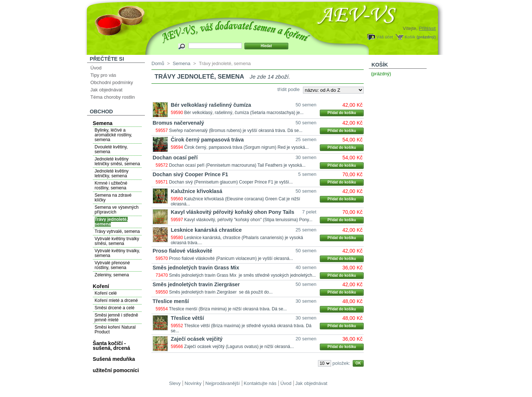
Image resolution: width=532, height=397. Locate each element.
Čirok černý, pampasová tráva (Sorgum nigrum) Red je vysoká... (246, 147)
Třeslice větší (188, 318)
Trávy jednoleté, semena (111, 222)
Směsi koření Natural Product (115, 330)
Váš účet (385, 37)
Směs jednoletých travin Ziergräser (196, 284)
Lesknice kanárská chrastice (206, 230)
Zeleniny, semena (112, 275)
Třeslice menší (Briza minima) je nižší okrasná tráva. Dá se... (228, 309)
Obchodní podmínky (112, 82)
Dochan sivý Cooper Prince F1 (190, 174)
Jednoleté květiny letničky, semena (112, 173)
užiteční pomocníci (116, 370)
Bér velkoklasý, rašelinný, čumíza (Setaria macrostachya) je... (244, 113)
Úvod (96, 68)
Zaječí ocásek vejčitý (197, 339)
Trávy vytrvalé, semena (117, 231)
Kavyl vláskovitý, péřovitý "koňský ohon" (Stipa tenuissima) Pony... (248, 220)
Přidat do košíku (342, 113)
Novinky (193, 383)
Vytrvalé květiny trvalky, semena (117, 253)
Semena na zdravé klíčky (113, 198)
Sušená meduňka (114, 359)
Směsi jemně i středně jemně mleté (117, 317)
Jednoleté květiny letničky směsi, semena (117, 161)
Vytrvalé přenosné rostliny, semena (112, 265)
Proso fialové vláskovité (182, 251)
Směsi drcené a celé (115, 308)
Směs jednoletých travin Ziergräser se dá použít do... (221, 292)
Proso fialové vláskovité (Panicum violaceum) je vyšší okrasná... (231, 258)
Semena (103, 123)
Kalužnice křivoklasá (197, 191)
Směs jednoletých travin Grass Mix (196, 268)
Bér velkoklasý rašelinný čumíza (211, 105)
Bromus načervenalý (178, 123)
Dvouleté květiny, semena (111, 149)
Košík (410, 37)
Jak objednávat (106, 90)
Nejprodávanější (222, 383)
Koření (101, 286)
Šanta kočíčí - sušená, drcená (112, 346)
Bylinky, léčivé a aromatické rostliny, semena (113, 135)
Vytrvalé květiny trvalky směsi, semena (117, 241)
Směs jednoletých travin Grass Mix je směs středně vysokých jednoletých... (242, 275)
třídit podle (289, 89)
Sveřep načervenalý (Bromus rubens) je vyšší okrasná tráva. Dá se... (236, 131)
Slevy (175, 383)
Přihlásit (427, 28)
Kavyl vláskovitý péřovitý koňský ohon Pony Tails (233, 212)
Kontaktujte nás (260, 383)
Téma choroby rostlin (113, 97)
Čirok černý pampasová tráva (207, 140)
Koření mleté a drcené (116, 300)
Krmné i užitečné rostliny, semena (111, 186)
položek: (341, 363)
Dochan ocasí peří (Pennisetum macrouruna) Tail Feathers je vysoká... (237, 165)
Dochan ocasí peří (175, 158)
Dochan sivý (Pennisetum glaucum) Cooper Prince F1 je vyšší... (231, 182)
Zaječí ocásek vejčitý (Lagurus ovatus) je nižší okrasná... (239, 347)
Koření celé (106, 293)
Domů (158, 63)
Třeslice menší (171, 301)
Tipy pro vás (103, 75)
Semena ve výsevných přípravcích (117, 210)
